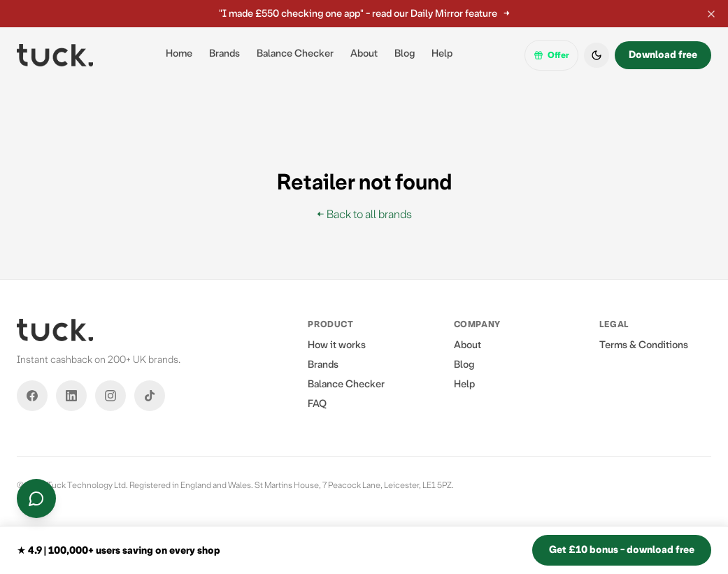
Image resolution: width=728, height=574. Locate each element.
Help (442, 53)
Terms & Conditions (644, 345)
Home (179, 53)
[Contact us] (36, 498)
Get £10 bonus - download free (622, 550)
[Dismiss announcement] (711, 14)
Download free (663, 55)
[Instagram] (110, 396)
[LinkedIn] (71, 396)
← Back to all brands (364, 214)
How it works (337, 345)
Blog (405, 53)
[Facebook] (32, 396)
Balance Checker (295, 53)
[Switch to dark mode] (597, 55)
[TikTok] (150, 396)
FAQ (317, 404)
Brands (224, 53)
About (364, 53)
